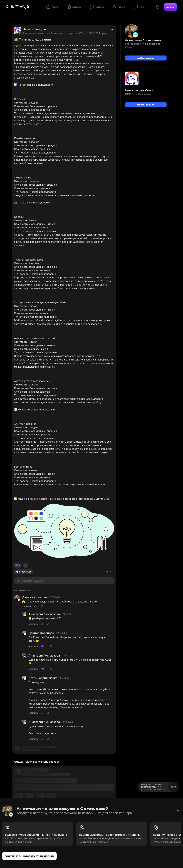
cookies (162, 789)
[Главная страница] (19, 7)
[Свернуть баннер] (179, 811)
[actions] (112, 30)
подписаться (146, 58)
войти (170, 7)
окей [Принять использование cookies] (173, 787)
